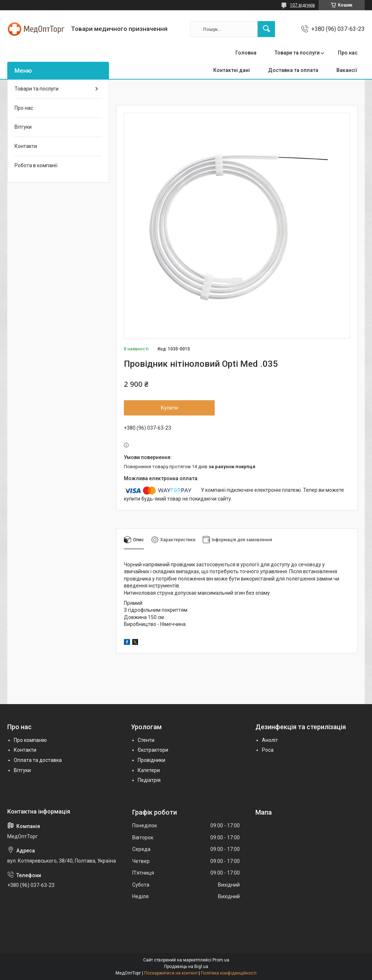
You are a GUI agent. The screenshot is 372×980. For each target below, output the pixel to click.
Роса (268, 750)
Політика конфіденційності (229, 973)
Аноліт (270, 740)
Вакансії (347, 70)
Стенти (146, 740)
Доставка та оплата (293, 70)
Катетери (149, 770)
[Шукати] (266, 29)
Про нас (348, 53)
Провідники (151, 760)
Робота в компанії (36, 165)
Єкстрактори (153, 750)
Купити (169, 408)
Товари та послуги (297, 53)
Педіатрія (149, 780)
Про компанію (30, 740)
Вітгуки (23, 127)
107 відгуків (302, 5)
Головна (246, 53)
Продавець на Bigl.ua (186, 967)
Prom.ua (221, 960)
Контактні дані (232, 70)
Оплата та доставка (38, 760)
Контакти (26, 146)
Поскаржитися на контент (171, 973)
